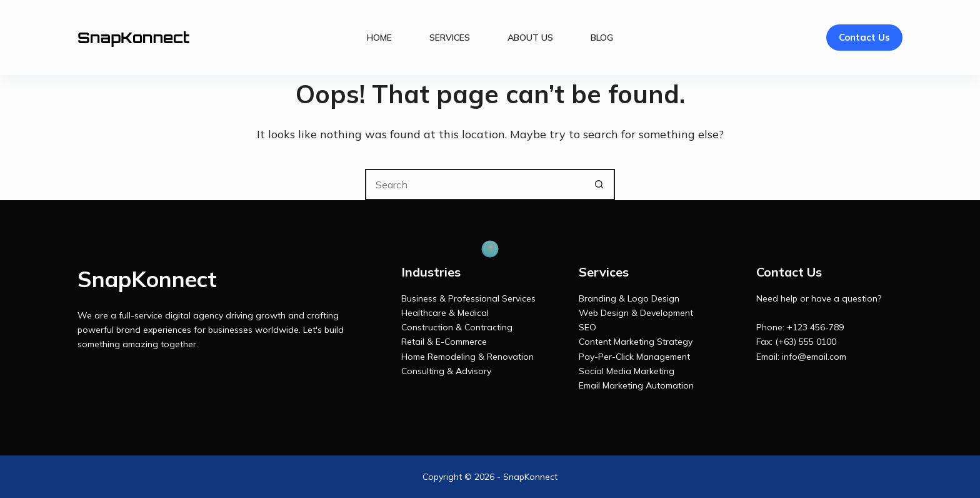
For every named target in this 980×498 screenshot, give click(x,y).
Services (450, 38)
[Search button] (599, 185)
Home (379, 38)
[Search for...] (474, 185)
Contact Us (864, 37)
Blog (602, 38)
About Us (530, 38)
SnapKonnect (133, 38)
